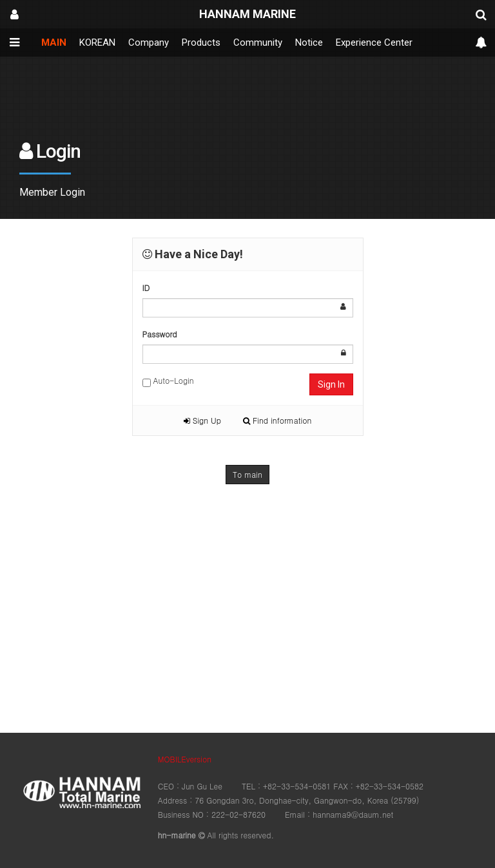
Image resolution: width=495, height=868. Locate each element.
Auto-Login (168, 381)
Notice (309, 42)
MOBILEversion (185, 759)
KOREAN (97, 42)
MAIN (54, 42)
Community (258, 42)
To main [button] (247, 474)
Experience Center (374, 42)
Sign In (331, 384)
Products (201, 42)
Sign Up (202, 420)
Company (149, 42)
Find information (277, 420)
